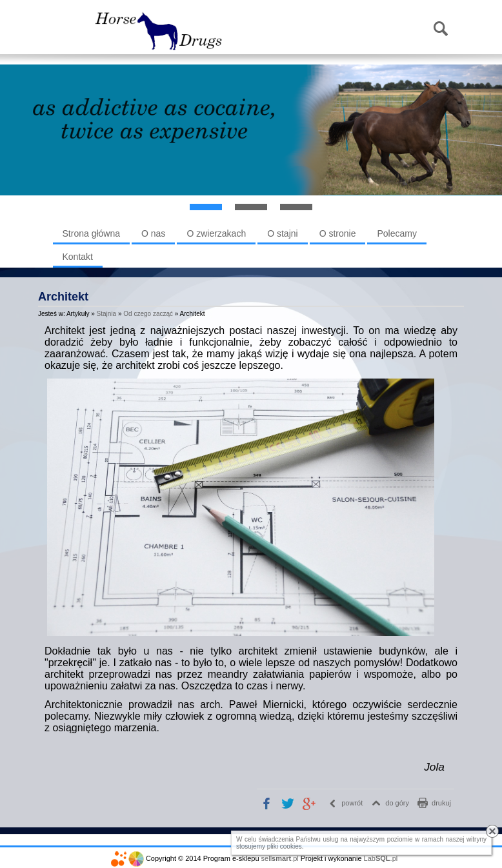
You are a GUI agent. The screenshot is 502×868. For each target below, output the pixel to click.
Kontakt (78, 257)
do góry (397, 803)
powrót (352, 803)
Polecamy (397, 233)
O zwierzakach (216, 233)
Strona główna (92, 233)
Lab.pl (381, 858)
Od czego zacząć (148, 314)
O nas (153, 233)
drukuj (441, 803)
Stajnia (107, 314)
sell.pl (280, 858)
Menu (70, 30)
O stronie (338, 233)
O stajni (282, 233)
